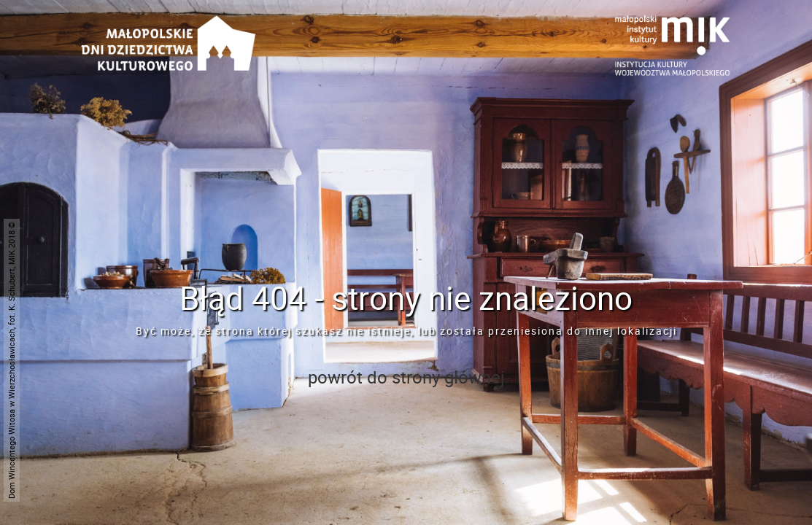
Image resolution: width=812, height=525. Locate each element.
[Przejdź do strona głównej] (169, 26)
